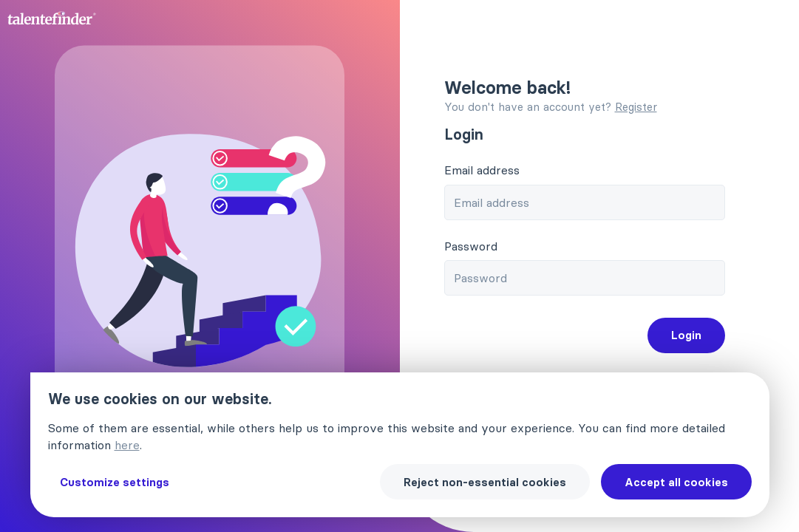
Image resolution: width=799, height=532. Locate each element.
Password (471, 246)
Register (636, 107)
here (127, 445)
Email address (482, 170)
